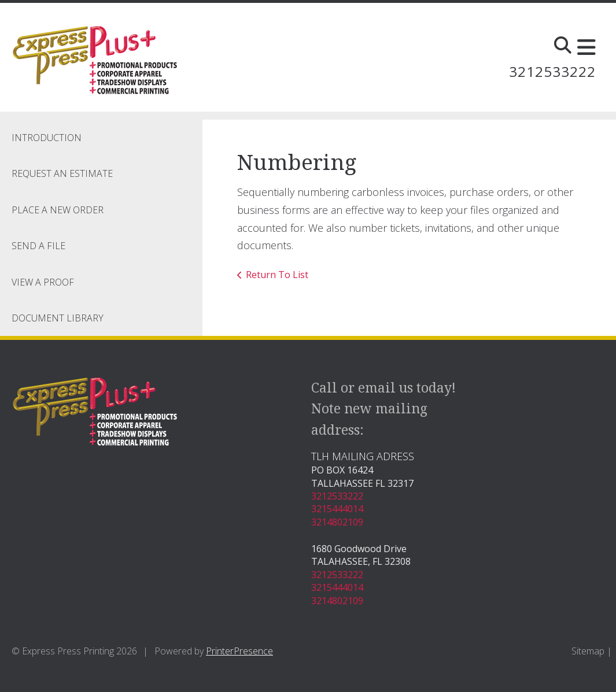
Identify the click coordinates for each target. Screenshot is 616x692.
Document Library (58, 318)
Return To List (277, 275)
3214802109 (337, 522)
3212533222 (552, 71)
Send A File (38, 246)
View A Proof (43, 282)
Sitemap (588, 651)
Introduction (47, 138)
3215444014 (337, 509)
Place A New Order (58, 210)
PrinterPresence (239, 651)
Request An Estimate (62, 173)
